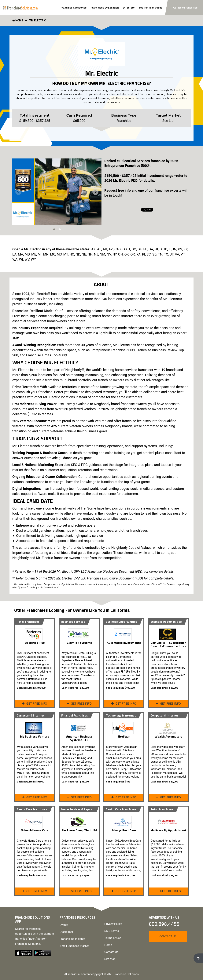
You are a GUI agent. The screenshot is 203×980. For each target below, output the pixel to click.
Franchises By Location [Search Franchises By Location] (105, 8)
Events (64, 925)
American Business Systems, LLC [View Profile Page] (79, 738)
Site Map (110, 959)
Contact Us (111, 952)
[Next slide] (95, 192)
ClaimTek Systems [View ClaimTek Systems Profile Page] (79, 643)
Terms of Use (113, 938)
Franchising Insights (72, 939)
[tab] (54, 229)
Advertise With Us (164, 917)
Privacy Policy (113, 924)
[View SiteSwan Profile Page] (124, 727)
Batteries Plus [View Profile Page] (35, 643)
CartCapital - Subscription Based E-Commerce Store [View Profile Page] (168, 644)
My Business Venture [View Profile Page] (35, 736)
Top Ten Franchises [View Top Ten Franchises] (150, 8)
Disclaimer (66, 932)
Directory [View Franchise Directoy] (129, 8)
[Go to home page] (20, 7)
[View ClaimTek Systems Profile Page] (79, 633)
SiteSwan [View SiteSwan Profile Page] (124, 736)
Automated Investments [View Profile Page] (124, 643)
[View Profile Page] (35, 633)
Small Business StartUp (75, 946)
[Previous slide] (18, 192)
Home (108, 945)
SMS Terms (112, 931)
